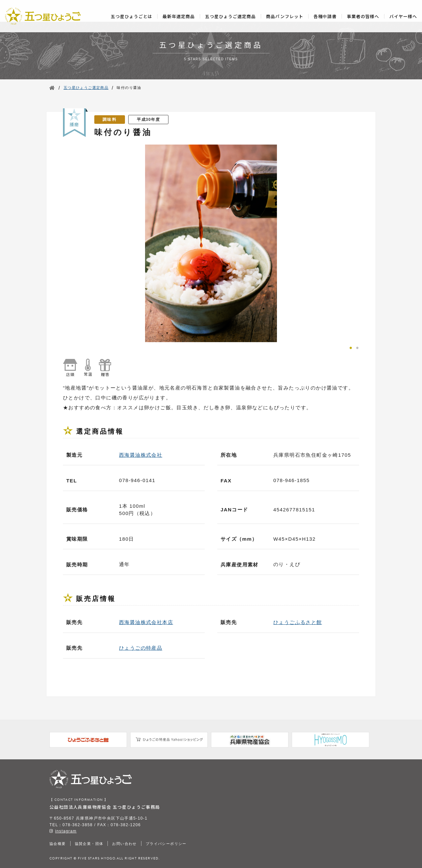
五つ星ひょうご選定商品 (230, 16)
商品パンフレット (285, 16)
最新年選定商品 (179, 16)
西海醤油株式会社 (141, 455)
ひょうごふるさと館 (298, 622)
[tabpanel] (211, 243)
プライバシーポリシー (166, 844)
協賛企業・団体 (89, 844)
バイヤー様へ (403, 16)
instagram (66, 831)
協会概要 (58, 844)
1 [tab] (351, 347)
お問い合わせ (124, 844)
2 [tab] (357, 347)
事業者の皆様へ (363, 16)
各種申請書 (325, 16)
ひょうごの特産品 (141, 648)
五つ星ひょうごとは (132, 16)
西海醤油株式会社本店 (146, 622)
